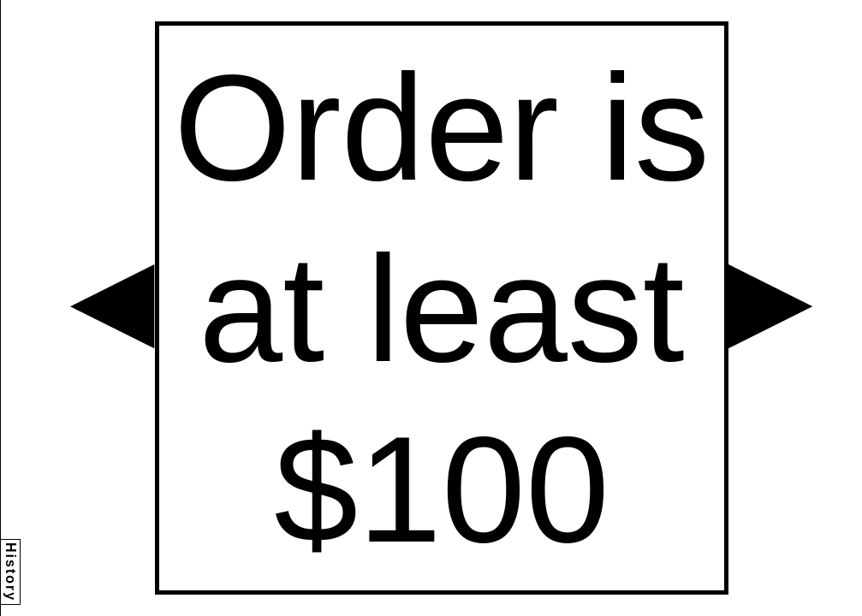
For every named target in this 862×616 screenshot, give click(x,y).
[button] (112, 306)
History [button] (11, 572)
